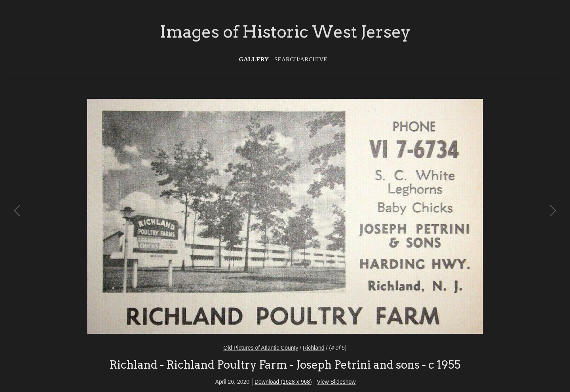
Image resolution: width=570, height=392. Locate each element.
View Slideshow (336, 382)
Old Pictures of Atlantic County (261, 348)
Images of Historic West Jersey (285, 32)
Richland (313, 348)
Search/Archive (301, 59)
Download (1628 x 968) (283, 382)
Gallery (254, 59)
